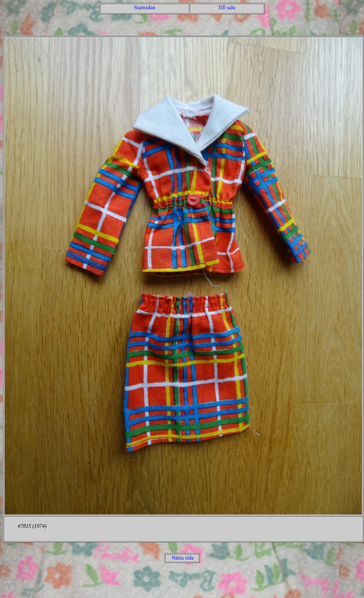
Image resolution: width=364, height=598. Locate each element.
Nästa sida (183, 558)
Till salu (227, 7)
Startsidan (145, 7)
